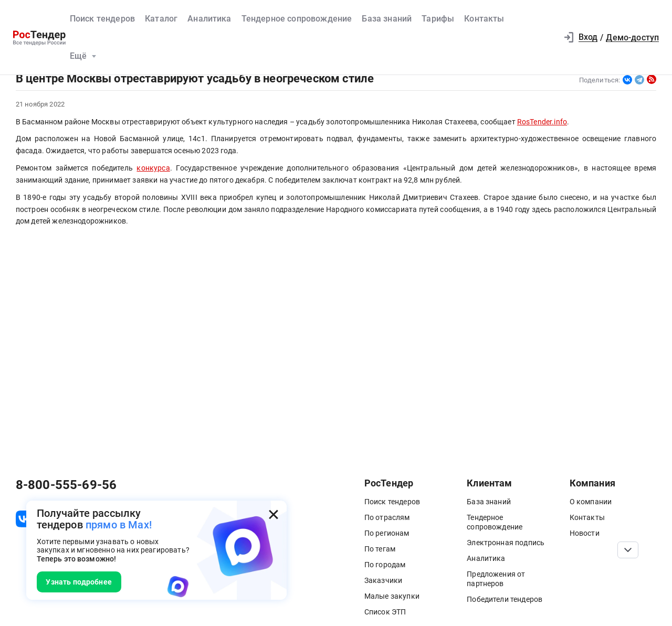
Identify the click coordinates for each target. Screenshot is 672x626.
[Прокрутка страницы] (628, 550)
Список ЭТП (385, 612)
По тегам (380, 549)
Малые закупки (392, 596)
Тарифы (438, 19)
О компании (591, 502)
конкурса (153, 168)
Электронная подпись (506, 543)
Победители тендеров (505, 599)
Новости (585, 533)
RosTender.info (542, 122)
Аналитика (209, 19)
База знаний (387, 19)
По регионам (387, 533)
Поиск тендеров (102, 19)
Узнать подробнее (79, 582)
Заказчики (383, 580)
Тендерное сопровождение (297, 19)
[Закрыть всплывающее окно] (274, 514)
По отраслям (387, 517)
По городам (385, 565)
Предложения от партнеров (496, 579)
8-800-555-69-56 (66, 485)
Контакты (484, 19)
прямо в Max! (119, 525)
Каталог (161, 19)
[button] (545, 38)
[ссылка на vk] (24, 519)
